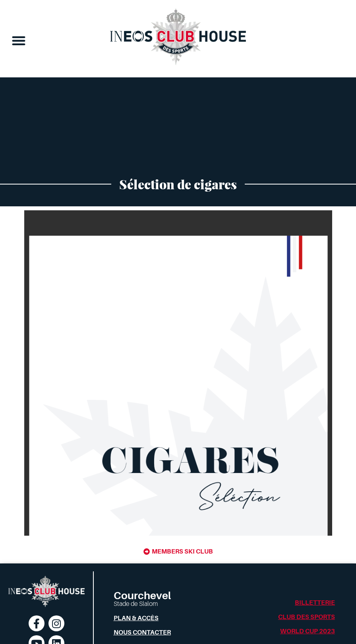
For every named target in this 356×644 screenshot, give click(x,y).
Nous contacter (142, 632)
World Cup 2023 (308, 631)
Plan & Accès (136, 618)
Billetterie (315, 603)
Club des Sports (307, 617)
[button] (19, 40)
